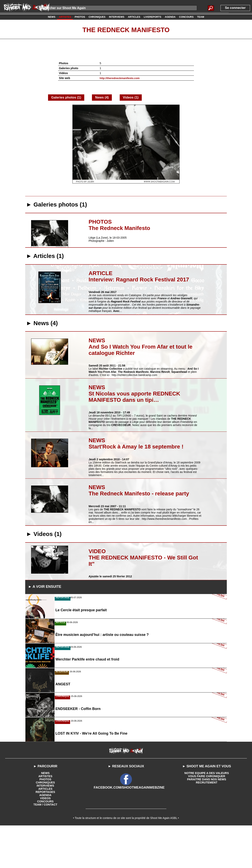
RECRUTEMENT (207, 823)
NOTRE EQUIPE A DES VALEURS (207, 814)
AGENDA (45, 836)
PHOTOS (45, 820)
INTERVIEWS (45, 826)
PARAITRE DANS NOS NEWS (207, 820)
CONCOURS (45, 842)
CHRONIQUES (45, 823)
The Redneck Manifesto (126, 30)
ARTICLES (45, 830)
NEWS (45, 814)
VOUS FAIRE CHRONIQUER (207, 817)
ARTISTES (45, 817)
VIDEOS (45, 839)
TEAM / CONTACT (45, 845)
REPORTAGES (45, 833)
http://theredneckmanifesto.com (120, 78)
